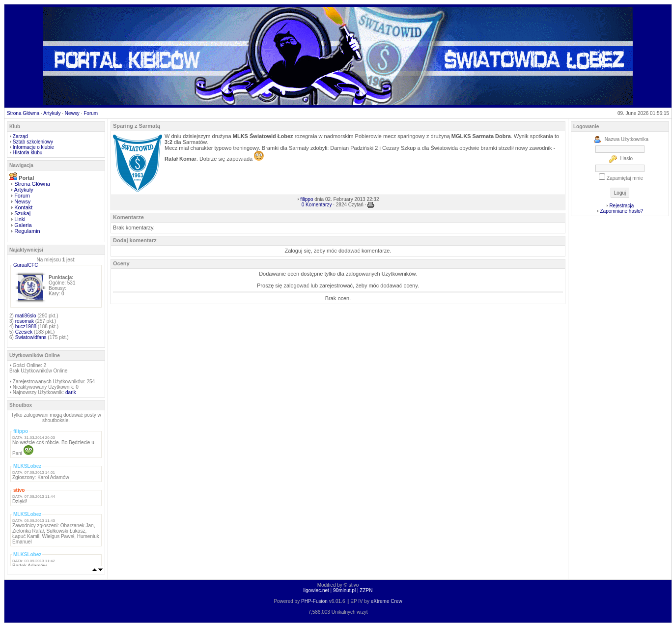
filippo (307, 199)
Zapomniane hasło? (621, 211)
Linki (20, 219)
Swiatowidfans (31, 337)
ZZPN (366, 590)
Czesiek (24, 332)
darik (71, 392)
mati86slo (26, 316)
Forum (91, 113)
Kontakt (23, 207)
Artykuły (52, 113)
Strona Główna (23, 113)
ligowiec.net (316, 590)
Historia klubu (28, 153)
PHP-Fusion (314, 601)
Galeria (23, 225)
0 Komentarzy (317, 205)
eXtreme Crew (387, 601)
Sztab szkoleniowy (33, 142)
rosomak (25, 321)
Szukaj (22, 213)
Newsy (72, 113)
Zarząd (20, 136)
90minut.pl (344, 590)
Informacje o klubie (33, 147)
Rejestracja (621, 206)
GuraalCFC (26, 265)
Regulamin (27, 231)
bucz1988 (26, 327)
